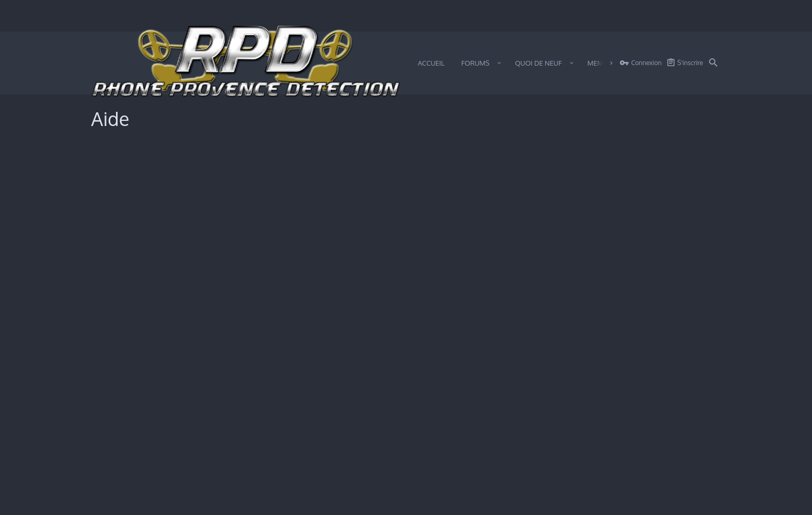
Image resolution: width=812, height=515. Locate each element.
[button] (499, 63)
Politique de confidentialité (141, 268)
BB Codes (114, 196)
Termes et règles (125, 250)
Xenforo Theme (491, 469)
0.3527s (224, 479)
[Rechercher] (713, 63)
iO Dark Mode (136, 501)
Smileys (112, 178)
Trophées (114, 214)
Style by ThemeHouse (285, 469)
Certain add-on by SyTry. (574, 469)
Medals (111, 286)
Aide (659, 501)
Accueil (682, 501)
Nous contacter (490, 501)
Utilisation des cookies (134, 232)
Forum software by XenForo (170, 469)
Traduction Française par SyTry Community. (382, 469)
